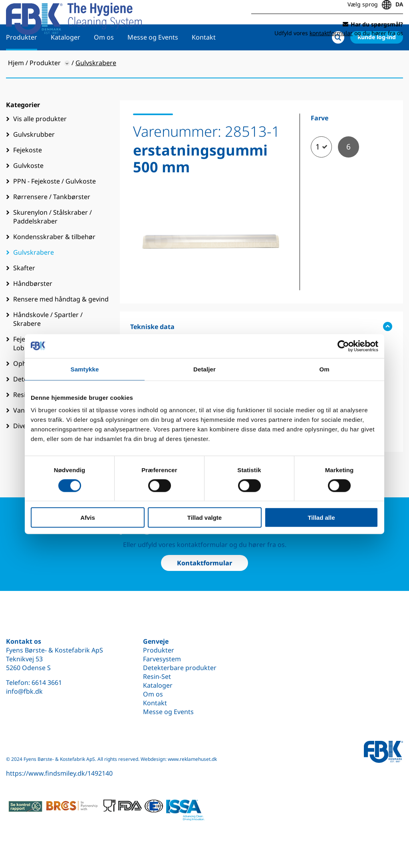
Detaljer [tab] (204, 369)
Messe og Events (153, 63)
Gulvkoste (28, 191)
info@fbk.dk (24, 691)
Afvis (88, 518)
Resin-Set (157, 676)
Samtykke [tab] (85, 369)
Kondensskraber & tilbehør (54, 262)
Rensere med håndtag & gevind (61, 325)
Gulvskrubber (34, 160)
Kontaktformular (204, 563)
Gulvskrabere (34, 278)
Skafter (24, 293)
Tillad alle (321, 518)
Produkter (22, 63)
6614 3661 (47, 682)
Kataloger (66, 63)
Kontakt (204, 63)
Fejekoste (28, 176)
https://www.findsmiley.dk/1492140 (59, 773)
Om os (104, 63)
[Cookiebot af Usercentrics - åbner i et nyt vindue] (343, 346)
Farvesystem (162, 659)
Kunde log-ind (377, 63)
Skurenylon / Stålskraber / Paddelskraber (53, 242)
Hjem (16, 88)
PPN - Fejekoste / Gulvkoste (55, 207)
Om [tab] (324, 369)
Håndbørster (33, 309)
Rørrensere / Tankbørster (52, 222)
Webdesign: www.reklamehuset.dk (179, 759)
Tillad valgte (204, 518)
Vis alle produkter (40, 144)
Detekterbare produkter (180, 668)
